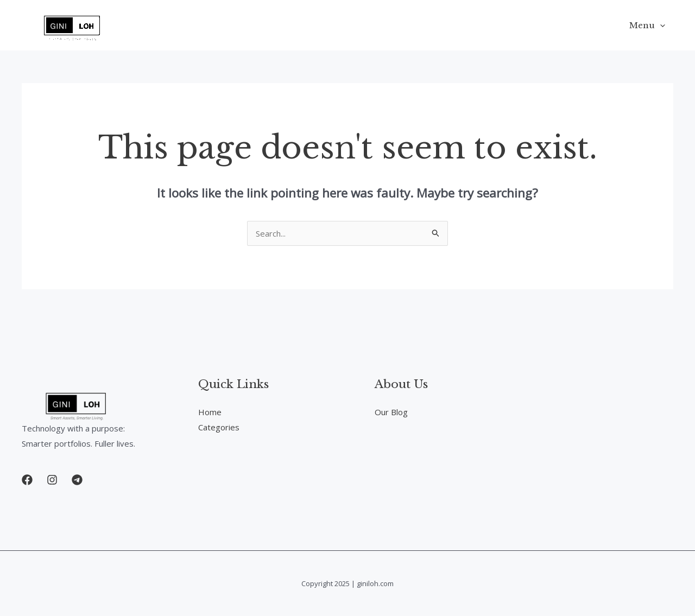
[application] (660, 26)
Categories (219, 427)
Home (210, 412)
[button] (27, 480)
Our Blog (391, 412)
